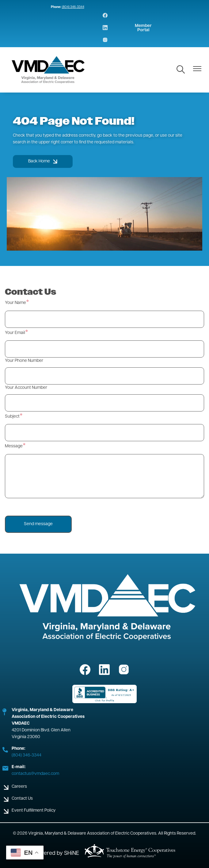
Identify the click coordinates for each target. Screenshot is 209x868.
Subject (12, 417)
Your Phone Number (24, 361)
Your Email (15, 333)
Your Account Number (26, 388)
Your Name (15, 303)
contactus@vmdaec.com (35, 774)
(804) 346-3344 (73, 7)
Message (14, 446)
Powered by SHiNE (56, 853)
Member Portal (143, 28)
